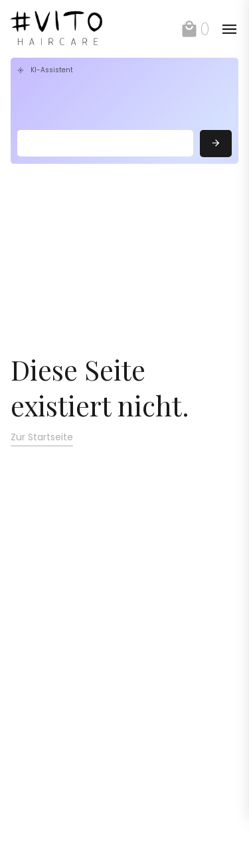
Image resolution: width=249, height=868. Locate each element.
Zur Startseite (42, 437)
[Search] (105, 143)
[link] (65, 29)
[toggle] (229, 29)
